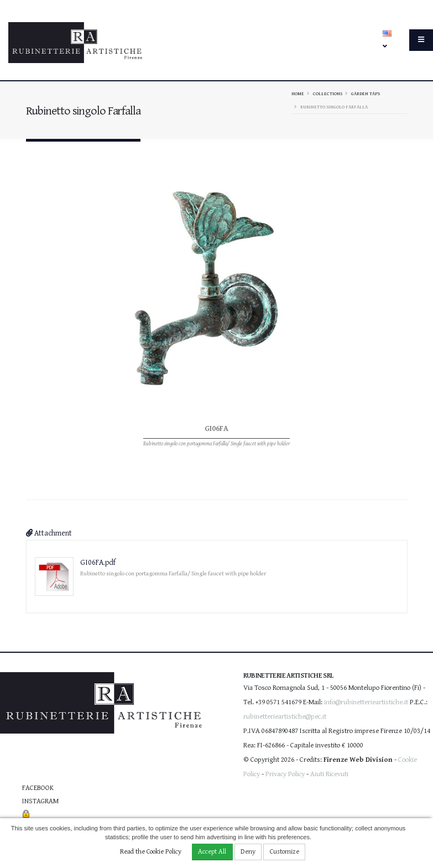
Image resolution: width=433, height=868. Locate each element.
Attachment (49, 533)
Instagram (40, 801)
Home (298, 93)
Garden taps (366, 93)
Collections (328, 93)
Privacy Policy (285, 774)
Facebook (38, 788)
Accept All (212, 852)
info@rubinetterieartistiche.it (366, 702)
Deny (248, 852)
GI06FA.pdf (98, 563)
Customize (285, 852)
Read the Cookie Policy (151, 852)
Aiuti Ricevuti (329, 774)
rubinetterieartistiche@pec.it (285, 717)
